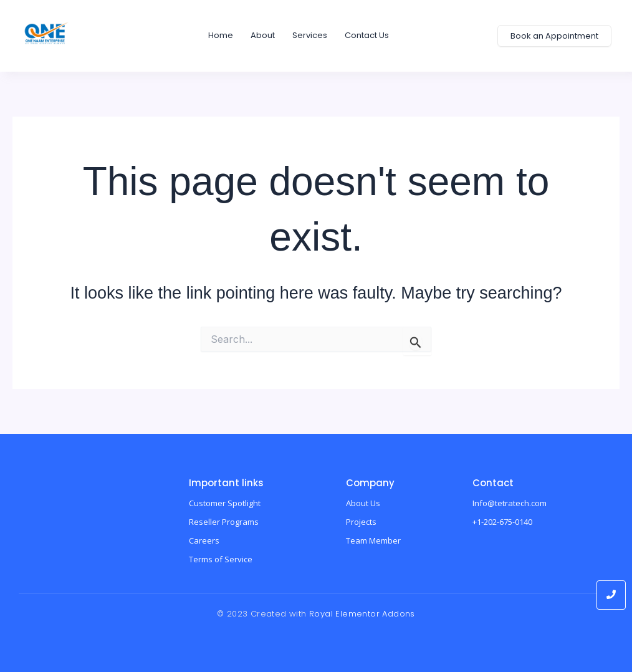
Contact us (367, 35)
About (263, 35)
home (221, 35)
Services (310, 35)
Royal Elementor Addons (362, 614)
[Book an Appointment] (554, 36)
